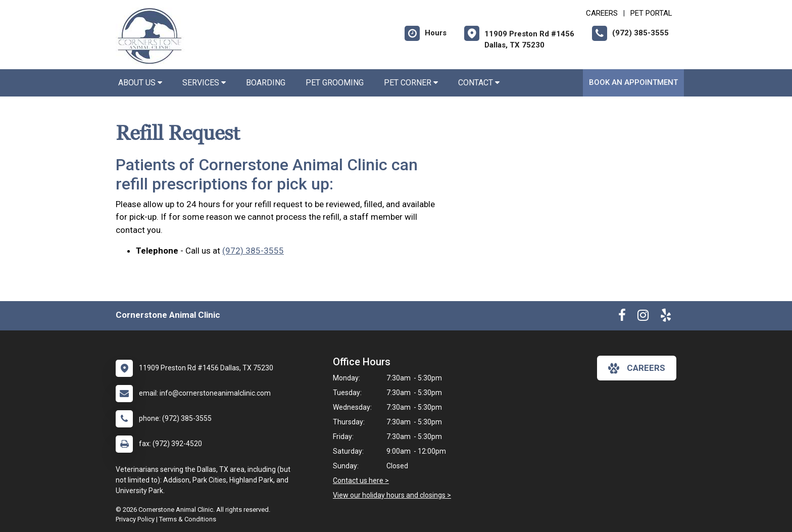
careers (637, 368)
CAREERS (602, 13)
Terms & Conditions (188, 519)
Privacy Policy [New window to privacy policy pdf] (135, 519)
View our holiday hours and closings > (392, 495)
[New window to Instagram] (643, 317)
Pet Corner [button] (411, 83)
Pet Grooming (335, 83)
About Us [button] (140, 83)
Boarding (266, 83)
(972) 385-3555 (253, 251)
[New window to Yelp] (666, 317)
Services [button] (204, 83)
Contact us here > (361, 480)
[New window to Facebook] (622, 317)
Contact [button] (479, 83)
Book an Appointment (633, 82)
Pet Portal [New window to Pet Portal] (651, 13)
